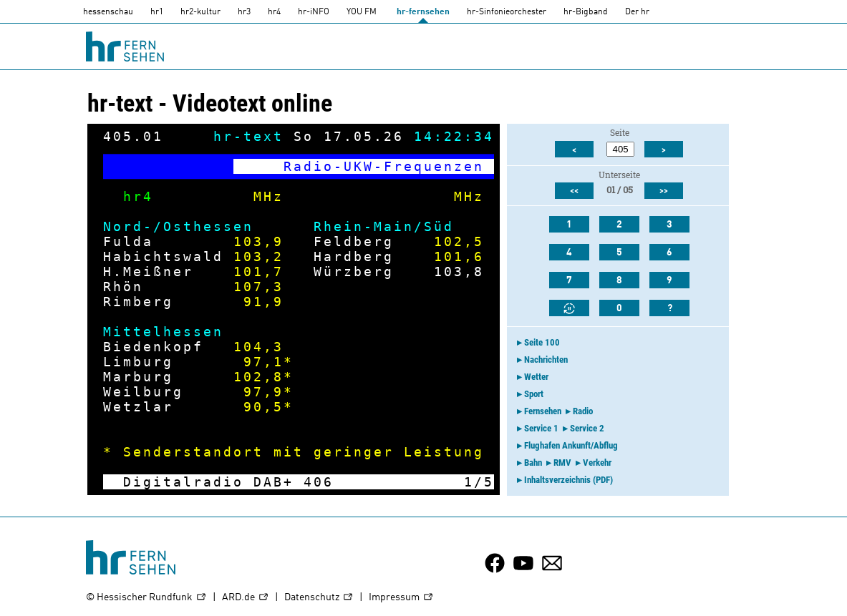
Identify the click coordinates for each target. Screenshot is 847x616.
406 (319, 482)
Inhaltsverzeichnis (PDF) (568, 480)
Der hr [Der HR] (637, 12)
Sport (534, 394)
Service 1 (541, 428)
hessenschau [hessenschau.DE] (108, 12)
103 (248, 241)
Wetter (536, 377)
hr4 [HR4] (274, 12)
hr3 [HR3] (244, 12)
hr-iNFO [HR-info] (314, 12)
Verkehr (597, 463)
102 (449, 241)
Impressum (401, 598)
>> (664, 191)
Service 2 (587, 428)
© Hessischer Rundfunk (146, 598)
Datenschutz (319, 598)
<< (574, 191)
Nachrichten (546, 360)
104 (248, 347)
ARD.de (246, 598)
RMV (562, 463)
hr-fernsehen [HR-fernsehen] (423, 12)
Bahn (533, 463)
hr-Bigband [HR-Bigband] (586, 12)
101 (449, 256)
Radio (583, 411)
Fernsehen (543, 411)
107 (248, 287)
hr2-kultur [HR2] (200, 12)
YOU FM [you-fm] (362, 12)
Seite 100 (542, 342)
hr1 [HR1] (157, 12)
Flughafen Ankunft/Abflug (571, 445)
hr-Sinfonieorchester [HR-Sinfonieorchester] (507, 12)
